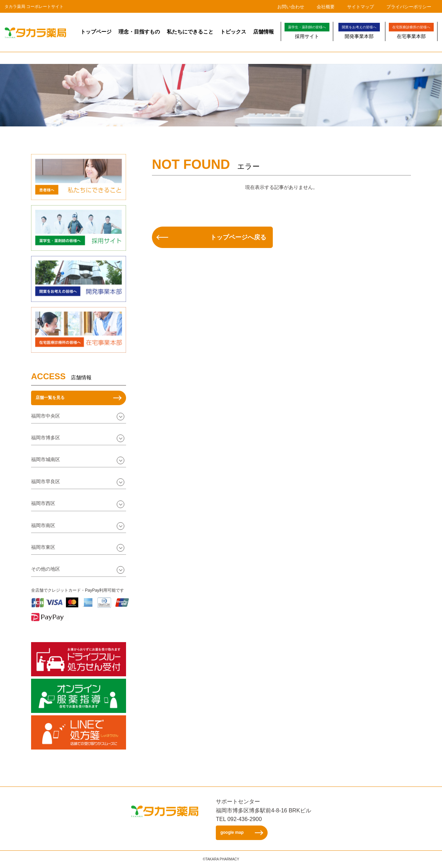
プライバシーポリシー (409, 7)
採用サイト (307, 31)
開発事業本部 (359, 31)
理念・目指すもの (139, 32)
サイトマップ (361, 7)
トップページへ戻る (238, 237)
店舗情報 (263, 32)
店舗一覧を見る (50, 398)
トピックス (233, 32)
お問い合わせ (291, 7)
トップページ (96, 32)
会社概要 (326, 7)
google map (232, 832)
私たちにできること (190, 32)
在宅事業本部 (411, 31)
